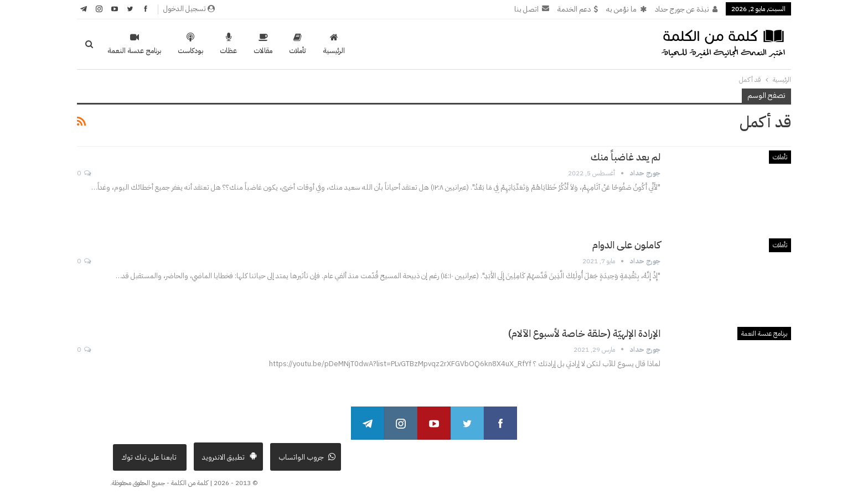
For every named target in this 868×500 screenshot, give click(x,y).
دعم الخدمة (578, 9)
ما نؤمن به (626, 9)
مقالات (263, 44)
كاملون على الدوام (626, 245)
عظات (228, 44)
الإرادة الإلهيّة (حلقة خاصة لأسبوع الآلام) (584, 333)
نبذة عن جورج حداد (686, 9)
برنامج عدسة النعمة (134, 44)
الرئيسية (334, 44)
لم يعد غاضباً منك (626, 157)
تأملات (298, 44)
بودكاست (190, 44)
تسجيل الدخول (189, 9)
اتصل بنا (532, 9)
